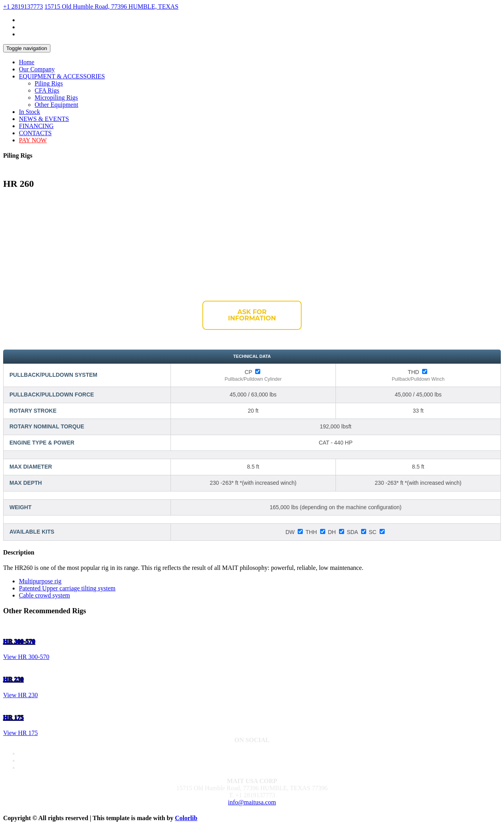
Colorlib (186, 818)
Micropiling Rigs (56, 98)
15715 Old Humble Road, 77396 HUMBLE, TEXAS (111, 7)
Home (27, 62)
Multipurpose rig (40, 581)
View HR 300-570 (26, 657)
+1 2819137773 (23, 7)
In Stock (30, 112)
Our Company (37, 69)
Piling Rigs (49, 83)
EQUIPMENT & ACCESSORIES (62, 76)
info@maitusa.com (252, 802)
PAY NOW (33, 140)
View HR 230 (20, 695)
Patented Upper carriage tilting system (67, 588)
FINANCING (36, 126)
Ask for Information (252, 315)
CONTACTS (35, 133)
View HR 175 (20, 733)
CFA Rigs (47, 90)
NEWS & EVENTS (44, 119)
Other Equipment (57, 105)
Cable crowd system (44, 595)
